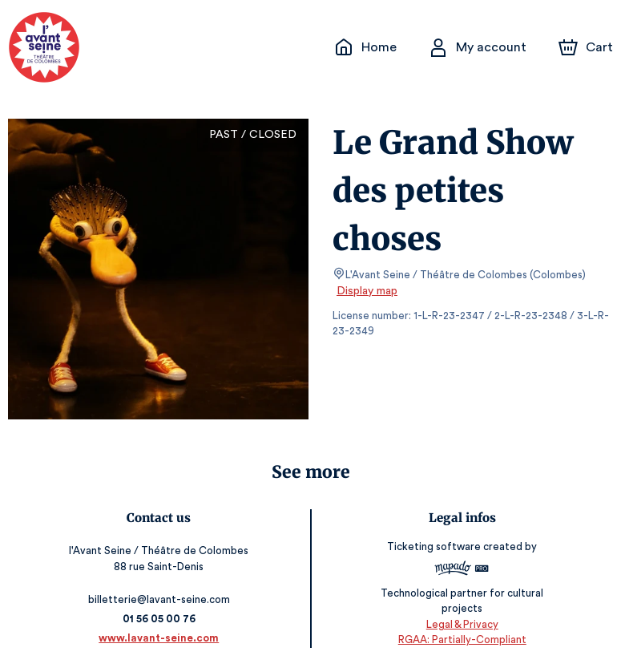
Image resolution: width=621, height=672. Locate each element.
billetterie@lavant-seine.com (159, 599)
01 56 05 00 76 (159, 619)
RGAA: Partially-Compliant (462, 640)
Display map (367, 291)
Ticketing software (436, 552)
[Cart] (587, 47)
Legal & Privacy (462, 624)
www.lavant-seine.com (159, 638)
